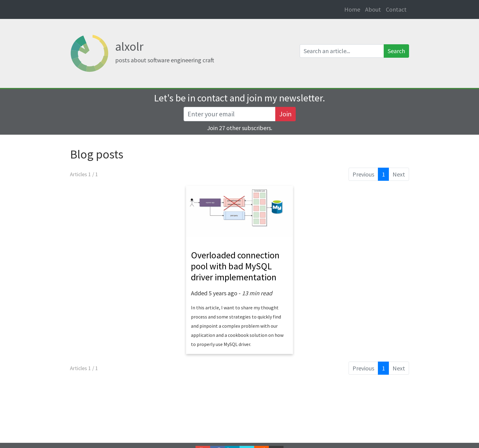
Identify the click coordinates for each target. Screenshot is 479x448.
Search (396, 51)
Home (353, 9)
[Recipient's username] (230, 114)
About (373, 9)
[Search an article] (342, 51)
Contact (396, 9)
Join (285, 114)
